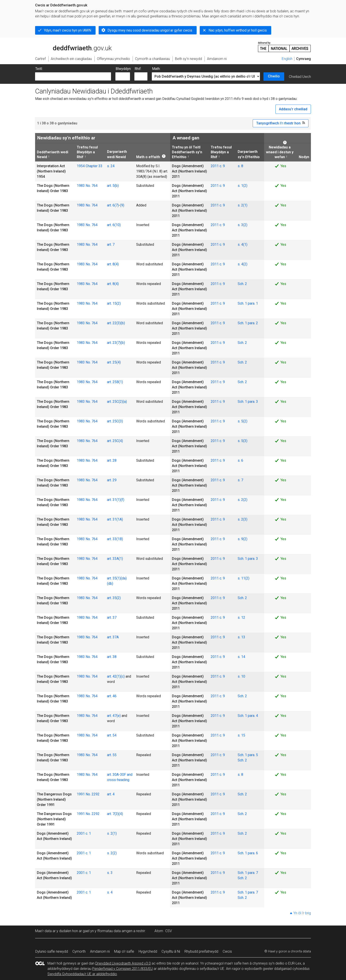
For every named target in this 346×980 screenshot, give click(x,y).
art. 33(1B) (115, 539)
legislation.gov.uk (70, 47)
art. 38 (112, 657)
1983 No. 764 (87, 186)
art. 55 (112, 755)
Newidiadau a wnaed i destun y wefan (280, 152)
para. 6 (253, 853)
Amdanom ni (100, 951)
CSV (169, 931)
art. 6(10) (114, 225)
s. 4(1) (243, 245)
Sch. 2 (242, 284)
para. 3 (253, 402)
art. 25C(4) (115, 441)
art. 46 (112, 696)
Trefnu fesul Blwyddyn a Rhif (87, 152)
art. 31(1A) (115, 519)
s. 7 (240, 480)
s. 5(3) (243, 441)
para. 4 (253, 716)
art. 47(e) (114, 716)
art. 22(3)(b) (116, 323)
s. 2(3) (243, 519)
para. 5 (253, 755)
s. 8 (240, 166)
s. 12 (241, 617)
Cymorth (79, 951)
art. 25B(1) (115, 382)
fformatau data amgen (115, 931)
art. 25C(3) (115, 421)
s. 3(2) (243, 225)
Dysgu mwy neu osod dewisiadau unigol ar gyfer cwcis (150, 30)
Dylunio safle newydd (52, 951)
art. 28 (112, 460)
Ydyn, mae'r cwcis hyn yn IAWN (68, 30)
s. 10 (241, 676)
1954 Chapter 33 (90, 166)
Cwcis (227, 951)
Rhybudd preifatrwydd (201, 951)
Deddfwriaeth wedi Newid (53, 154)
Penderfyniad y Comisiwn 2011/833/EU (122, 969)
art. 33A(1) (115, 559)
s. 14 (241, 657)
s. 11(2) (244, 578)
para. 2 (253, 323)
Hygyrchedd (148, 951)
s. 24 (111, 166)
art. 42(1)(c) (116, 676)
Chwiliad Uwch (300, 77)
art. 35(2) (114, 598)
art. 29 (112, 480)
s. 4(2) (243, 264)
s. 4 (110, 892)
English (287, 59)
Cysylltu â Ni (171, 951)
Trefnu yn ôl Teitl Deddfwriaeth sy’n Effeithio (187, 152)
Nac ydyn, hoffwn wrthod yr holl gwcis (238, 30)
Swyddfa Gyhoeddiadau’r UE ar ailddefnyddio (82, 974)
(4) (121, 814)
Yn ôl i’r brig (302, 913)
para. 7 (253, 873)
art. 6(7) (113, 205)
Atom (159, 931)
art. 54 (112, 735)
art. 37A (113, 637)
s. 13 (241, 637)
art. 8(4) (113, 264)
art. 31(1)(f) (116, 500)
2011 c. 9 (218, 166)
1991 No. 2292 (88, 794)
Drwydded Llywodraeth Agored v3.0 (123, 963)
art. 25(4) (114, 362)
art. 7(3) (113, 814)
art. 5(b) (113, 186)
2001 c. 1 (84, 833)
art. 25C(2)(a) (117, 402)
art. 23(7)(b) (116, 343)
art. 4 (111, 794)
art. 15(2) (114, 303)
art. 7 (111, 245)
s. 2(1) (243, 205)
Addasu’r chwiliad (293, 109)
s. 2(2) (243, 500)
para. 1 (253, 303)
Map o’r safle (124, 951)
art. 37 (112, 617)
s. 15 (241, 735)
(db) (110, 584)
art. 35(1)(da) (117, 578)
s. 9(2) (243, 539)
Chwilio (274, 76)
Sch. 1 (243, 303)
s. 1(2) (243, 186)
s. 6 (240, 460)
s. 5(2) (243, 421)
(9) (122, 205)
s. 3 (110, 873)
